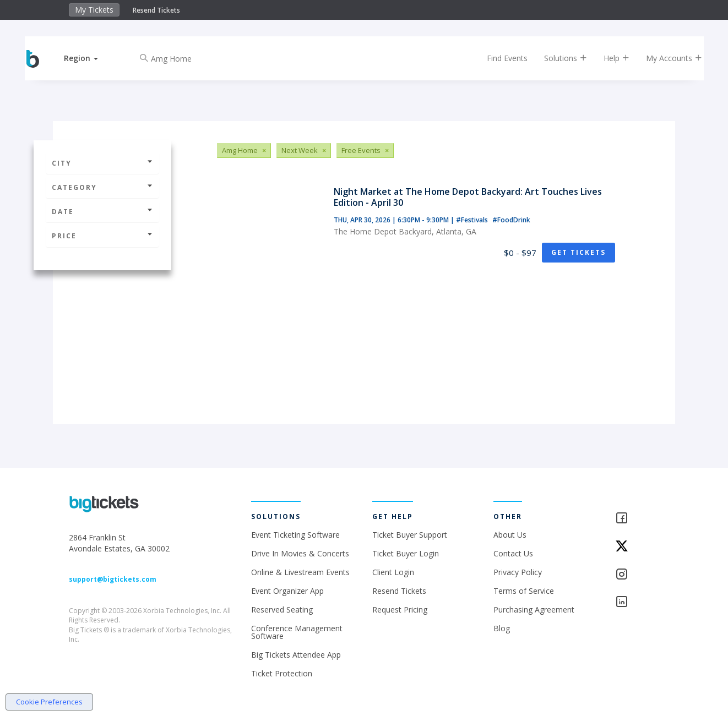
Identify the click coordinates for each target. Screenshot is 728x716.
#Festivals (473, 220)
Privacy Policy (518, 572)
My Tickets (94, 10)
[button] (90, 58)
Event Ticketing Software (295, 535)
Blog (502, 628)
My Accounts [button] (665, 58)
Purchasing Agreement (534, 610)
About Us (510, 535)
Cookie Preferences (49, 702)
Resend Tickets (156, 10)
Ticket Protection (282, 673)
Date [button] (102, 212)
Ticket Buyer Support (410, 535)
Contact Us (513, 553)
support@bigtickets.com (113, 579)
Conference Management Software (297, 632)
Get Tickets (578, 252)
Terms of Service (524, 591)
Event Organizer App (287, 591)
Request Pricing (400, 610)
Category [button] (102, 187)
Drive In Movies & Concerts (300, 553)
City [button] (102, 163)
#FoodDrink (511, 220)
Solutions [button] (557, 58)
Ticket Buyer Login (406, 553)
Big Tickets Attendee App (296, 655)
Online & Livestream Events (300, 572)
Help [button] (608, 58)
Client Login (393, 572)
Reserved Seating (282, 610)
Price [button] (102, 236)
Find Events (498, 58)
